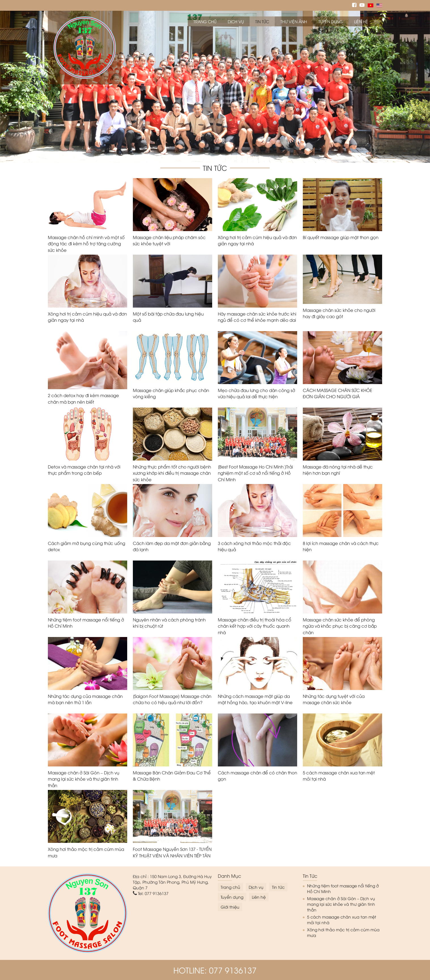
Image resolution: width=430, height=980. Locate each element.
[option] (215, 87)
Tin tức (262, 21)
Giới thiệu (230, 907)
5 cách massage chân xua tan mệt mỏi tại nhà (342, 920)
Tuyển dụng (331, 21)
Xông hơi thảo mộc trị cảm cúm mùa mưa (343, 932)
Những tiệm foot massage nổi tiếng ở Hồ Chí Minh (343, 888)
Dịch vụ (236, 21)
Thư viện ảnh (294, 21)
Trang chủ (205, 21)
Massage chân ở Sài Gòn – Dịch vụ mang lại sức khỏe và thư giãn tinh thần (341, 904)
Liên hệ (361, 21)
